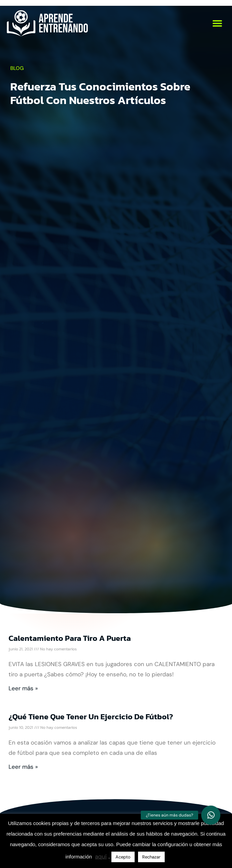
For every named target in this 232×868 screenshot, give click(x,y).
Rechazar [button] (151, 857)
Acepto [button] (123, 857)
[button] (217, 23)
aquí (101, 856)
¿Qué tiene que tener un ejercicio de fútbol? (91, 717)
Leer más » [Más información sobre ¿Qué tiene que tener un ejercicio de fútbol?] (23, 767)
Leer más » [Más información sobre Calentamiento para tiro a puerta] (23, 688)
